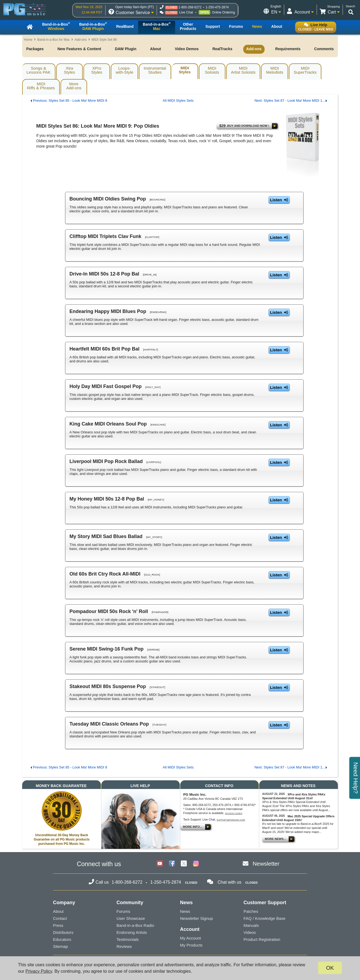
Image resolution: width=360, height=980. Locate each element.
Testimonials (128, 939)
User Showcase (131, 918)
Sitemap (60, 946)
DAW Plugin (126, 49)
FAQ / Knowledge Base (264, 918)
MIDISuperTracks (305, 70)
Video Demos (187, 49)
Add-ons (81, 40)
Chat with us (229, 882)
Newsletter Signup (196, 918)
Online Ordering (223, 12)
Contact (60, 918)
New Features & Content (79, 49)
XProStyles (97, 70)
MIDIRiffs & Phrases (41, 86)
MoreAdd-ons (74, 86)
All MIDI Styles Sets (178, 101)
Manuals (251, 925)
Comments (324, 49)
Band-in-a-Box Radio (135, 925)
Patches (251, 911)
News (185, 911)
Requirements (288, 49)
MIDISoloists (212, 70)
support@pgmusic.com (231, 820)
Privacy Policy (39, 971)
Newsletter (266, 864)
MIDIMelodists (274, 70)
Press (58, 925)
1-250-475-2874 (217, 7)
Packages (35, 49)
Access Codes (234, 813)
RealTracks (222, 49)
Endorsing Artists (132, 932)
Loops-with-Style (124, 70)
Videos (250, 932)
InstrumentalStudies (155, 70)
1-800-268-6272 (190, 7)
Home (28, 40)
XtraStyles (70, 70)
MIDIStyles (185, 70)
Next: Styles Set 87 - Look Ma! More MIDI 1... (290, 101)
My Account (191, 938)
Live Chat (186, 12)
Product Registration (262, 939)
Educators (62, 939)
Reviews (124, 946)
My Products (191, 945)
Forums (123, 911)
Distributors (63, 932)
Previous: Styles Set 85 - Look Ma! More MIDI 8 (70, 101)
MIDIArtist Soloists (243, 70)
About (155, 49)
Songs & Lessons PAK (39, 70)
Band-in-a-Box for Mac (54, 40)
